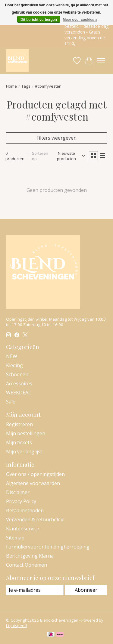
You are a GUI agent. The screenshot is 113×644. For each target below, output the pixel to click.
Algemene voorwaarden (33, 483)
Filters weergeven (56, 138)
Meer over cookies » (80, 20)
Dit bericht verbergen (39, 20)
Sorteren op (40, 156)
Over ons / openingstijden (35, 474)
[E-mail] (35, 590)
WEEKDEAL (19, 393)
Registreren (19, 424)
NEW (12, 356)
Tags (26, 86)
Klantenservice (23, 529)
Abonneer (86, 590)
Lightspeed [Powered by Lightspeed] (16, 626)
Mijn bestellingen (26, 433)
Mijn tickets (19, 442)
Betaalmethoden (25, 510)
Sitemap (15, 538)
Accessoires (19, 383)
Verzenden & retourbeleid (35, 519)
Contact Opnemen (27, 565)
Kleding (14, 365)
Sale (11, 402)
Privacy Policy (21, 501)
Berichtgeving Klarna (30, 556)
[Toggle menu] (101, 61)
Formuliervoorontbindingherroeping (48, 547)
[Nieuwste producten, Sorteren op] (69, 156)
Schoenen (17, 374)
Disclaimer (18, 492)
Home (11, 86)
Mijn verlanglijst (24, 451)
